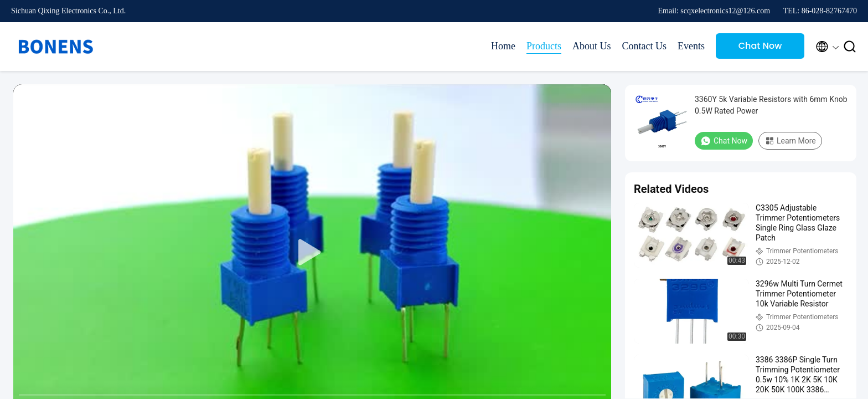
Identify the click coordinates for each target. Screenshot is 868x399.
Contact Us (645, 46)
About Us (592, 46)
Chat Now (760, 46)
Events (691, 46)
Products (544, 46)
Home (503, 46)
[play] (312, 253)
